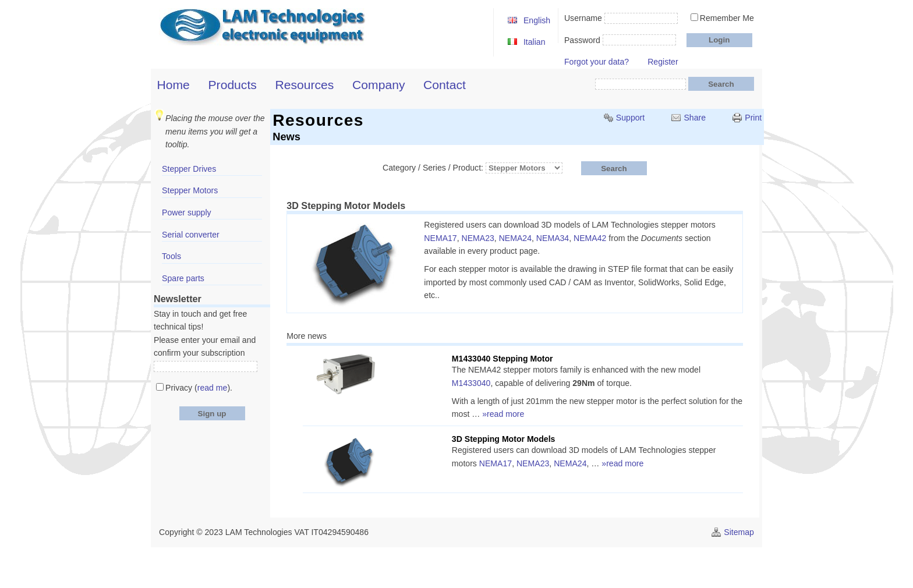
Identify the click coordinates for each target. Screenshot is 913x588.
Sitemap (739, 532)
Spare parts (183, 278)
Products (233, 85)
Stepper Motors (190, 190)
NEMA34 (553, 238)
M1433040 (471, 383)
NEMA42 (590, 238)
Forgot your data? (597, 62)
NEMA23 (478, 238)
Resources (305, 85)
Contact (445, 85)
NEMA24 (515, 238)
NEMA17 (440, 238)
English (537, 20)
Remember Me (727, 18)
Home (174, 85)
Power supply (187, 212)
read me (213, 388)
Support (630, 118)
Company (378, 85)
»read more (503, 414)
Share (695, 118)
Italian (535, 42)
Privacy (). (199, 388)
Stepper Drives (189, 169)
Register (663, 62)
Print (753, 118)
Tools (171, 256)
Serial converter (191, 235)
